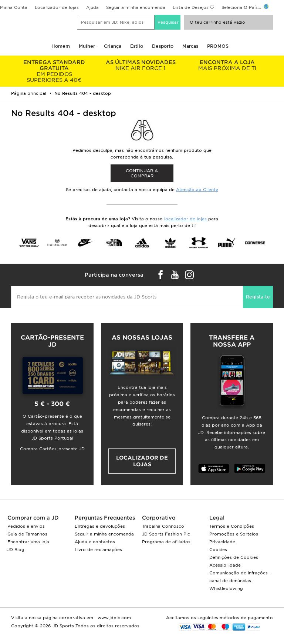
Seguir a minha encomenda (136, 7)
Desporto (163, 46)
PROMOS (218, 46)
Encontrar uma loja (28, 542)
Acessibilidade (225, 565)
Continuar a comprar (142, 173)
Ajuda (92, 7)
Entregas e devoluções (100, 526)
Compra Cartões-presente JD (52, 449)
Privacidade (222, 542)
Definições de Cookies (234, 557)
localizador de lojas (185, 219)
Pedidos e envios (26, 526)
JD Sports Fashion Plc (166, 534)
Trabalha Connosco (163, 526)
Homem (61, 46)
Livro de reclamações (98, 550)
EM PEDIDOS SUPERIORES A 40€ (54, 71)
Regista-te (258, 297)
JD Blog (16, 550)
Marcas (190, 46)
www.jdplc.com (114, 618)
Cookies (218, 550)
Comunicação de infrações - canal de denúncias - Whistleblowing (240, 581)
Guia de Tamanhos (27, 534)
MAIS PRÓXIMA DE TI (227, 65)
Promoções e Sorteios (234, 534)
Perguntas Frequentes (105, 518)
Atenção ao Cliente (197, 190)
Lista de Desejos (191, 7)
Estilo (137, 46)
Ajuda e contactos (95, 542)
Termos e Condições (232, 526)
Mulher (87, 46)
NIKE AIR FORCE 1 (141, 65)
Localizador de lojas (57, 7)
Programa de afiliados (166, 542)
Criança (113, 46)
